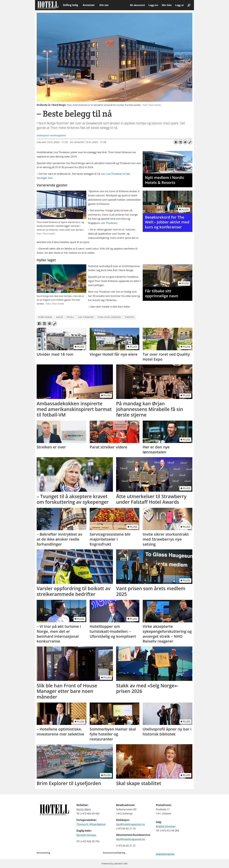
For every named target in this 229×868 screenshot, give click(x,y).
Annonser (89, 5)
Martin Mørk (84, 809)
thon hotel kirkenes (109, 317)
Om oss (104, 5)
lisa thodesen (86, 317)
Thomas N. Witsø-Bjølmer (91, 824)
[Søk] (189, 5)
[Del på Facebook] (176, 142)
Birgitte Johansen (166, 826)
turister (129, 317)
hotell (70, 317)
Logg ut (179, 5)
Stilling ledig (70, 5)
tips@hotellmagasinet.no (130, 824)
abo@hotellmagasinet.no (131, 839)
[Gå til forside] (48, 5)
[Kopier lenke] (190, 142)
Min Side (167, 5)
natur (59, 317)
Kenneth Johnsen (86, 835)
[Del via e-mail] (185, 142)
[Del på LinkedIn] (181, 142)
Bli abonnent (137, 5)
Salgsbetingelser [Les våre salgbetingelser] (165, 854)
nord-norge (45, 317)
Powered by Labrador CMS (114, 864)
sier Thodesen (109, 223)
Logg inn (153, 5)
